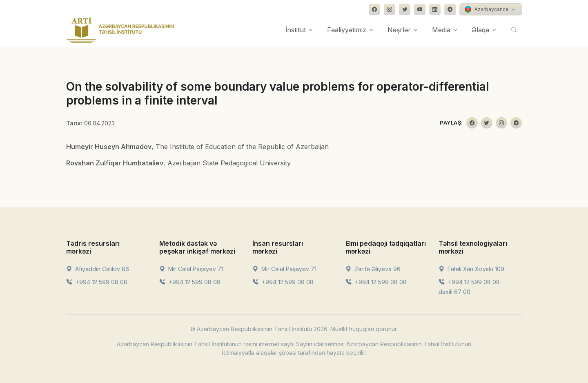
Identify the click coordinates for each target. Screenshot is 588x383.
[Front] (120, 30)
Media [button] (441, 30)
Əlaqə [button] (480, 30)
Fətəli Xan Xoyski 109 (471, 269)
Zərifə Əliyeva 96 (373, 269)
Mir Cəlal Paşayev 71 (191, 269)
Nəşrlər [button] (399, 30)
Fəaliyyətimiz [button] (347, 30)
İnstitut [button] (296, 30)
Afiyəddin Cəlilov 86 (98, 269)
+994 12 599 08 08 (97, 282)
